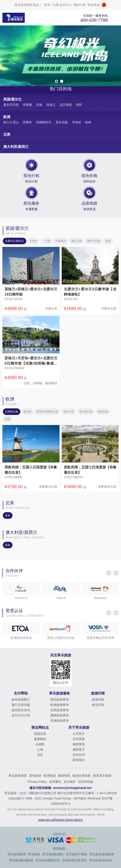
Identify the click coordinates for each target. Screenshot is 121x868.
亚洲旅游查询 (60, 721)
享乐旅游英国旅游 (102, 854)
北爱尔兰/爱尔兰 (15, 241)
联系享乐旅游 (102, 776)
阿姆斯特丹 (44, 122)
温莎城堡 (66, 105)
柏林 (88, 122)
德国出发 (103, 412)
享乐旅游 (34, 854)
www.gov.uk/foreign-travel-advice (60, 820)
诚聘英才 (79, 749)
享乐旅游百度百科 (74, 860)
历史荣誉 (79, 739)
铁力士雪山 (11, 122)
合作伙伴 (79, 755)
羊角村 (77, 122)
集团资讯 (79, 744)
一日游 (46, 241)
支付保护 (70, 782)
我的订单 (79, 5)
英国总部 (40, 734)
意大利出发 (86, 412)
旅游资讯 (64, 776)
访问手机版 (86, 782)
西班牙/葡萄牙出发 (47, 412)
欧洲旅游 (50, 776)
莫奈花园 (62, 122)
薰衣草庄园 (11, 105)
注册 (56, 5)
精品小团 (77, 241)
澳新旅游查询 (60, 715)
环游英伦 (61, 241)
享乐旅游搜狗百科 (48, 860)
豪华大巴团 (94, 241)
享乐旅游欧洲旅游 (21, 860)
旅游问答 (98, 700)
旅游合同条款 (82, 776)
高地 (39, 105)
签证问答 (98, 705)
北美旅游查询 (60, 710)
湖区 (79, 105)
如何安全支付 (21, 710)
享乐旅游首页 (18, 776)
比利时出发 (12, 412)
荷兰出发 (69, 412)
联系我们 (79, 760)
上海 (40, 749)
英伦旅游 (35, 776)
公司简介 (79, 734)
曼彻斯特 (40, 739)
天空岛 (33, 241)
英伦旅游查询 (60, 700)
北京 (40, 755)
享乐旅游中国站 (77, 854)
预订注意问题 (21, 705)
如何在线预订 (21, 700)
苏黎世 (27, 122)
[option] (60, 56)
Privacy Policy (37, 782)
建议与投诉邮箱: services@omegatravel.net (61, 788)
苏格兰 (51, 105)
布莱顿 (27, 105)
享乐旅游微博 (16, 854)
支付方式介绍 (21, 715)
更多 (108, 241)
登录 (47, 5)
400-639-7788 (94, 20)
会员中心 (65, 5)
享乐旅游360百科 (101, 860)
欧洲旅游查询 (60, 705)
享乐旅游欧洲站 (53, 854)
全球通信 (55, 782)
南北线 (27, 412)
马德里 (40, 744)
